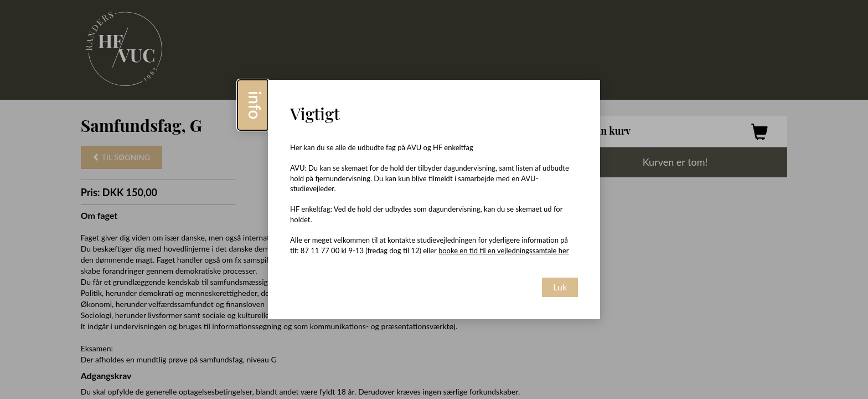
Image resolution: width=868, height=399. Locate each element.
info (255, 105)
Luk (560, 287)
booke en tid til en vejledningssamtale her (504, 250)
